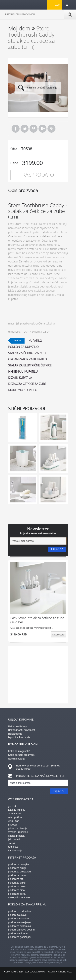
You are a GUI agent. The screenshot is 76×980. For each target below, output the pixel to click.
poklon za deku (17, 886)
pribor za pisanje (18, 828)
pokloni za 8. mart (18, 933)
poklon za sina (16, 890)
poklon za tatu (16, 879)
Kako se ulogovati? (19, 751)
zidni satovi (15, 813)
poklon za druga (17, 868)
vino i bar (13, 821)
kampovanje (15, 850)
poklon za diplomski (19, 926)
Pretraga (70, 15)
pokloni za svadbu (19, 918)
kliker (15, 5)
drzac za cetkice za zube (27, 384)
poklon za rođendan (20, 911)
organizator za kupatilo (27, 359)
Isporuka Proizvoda (19, 737)
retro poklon (15, 817)
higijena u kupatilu (23, 371)
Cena (14, 163)
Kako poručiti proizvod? (22, 755)
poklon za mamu (18, 875)
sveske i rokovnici (18, 832)
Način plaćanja (17, 759)
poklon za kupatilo (23, 347)
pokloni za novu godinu (21, 930)
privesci (13, 825)
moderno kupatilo (23, 390)
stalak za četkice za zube (28, 353)
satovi (12, 843)
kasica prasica (16, 836)
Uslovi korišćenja (18, 726)
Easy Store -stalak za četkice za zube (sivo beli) (37, 620)
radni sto (13, 847)
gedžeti (12, 806)
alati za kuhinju (17, 810)
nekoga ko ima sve (19, 897)
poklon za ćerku (17, 894)
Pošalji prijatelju (42, 129)
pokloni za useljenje (19, 922)
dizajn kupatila (20, 378)
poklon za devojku (19, 864)
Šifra (14, 149)
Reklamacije (15, 734)
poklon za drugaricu (19, 872)
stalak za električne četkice (30, 365)
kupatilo (35, 341)
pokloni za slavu (17, 915)
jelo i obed (14, 839)
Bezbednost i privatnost (22, 730)
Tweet (25, 129)
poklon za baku (17, 883)
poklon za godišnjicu (20, 937)
